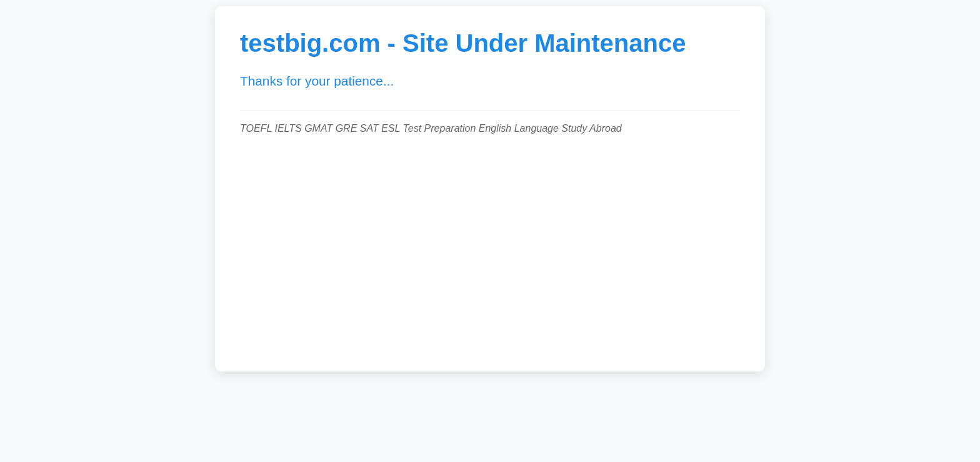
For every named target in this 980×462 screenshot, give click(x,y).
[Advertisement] (490, 247)
